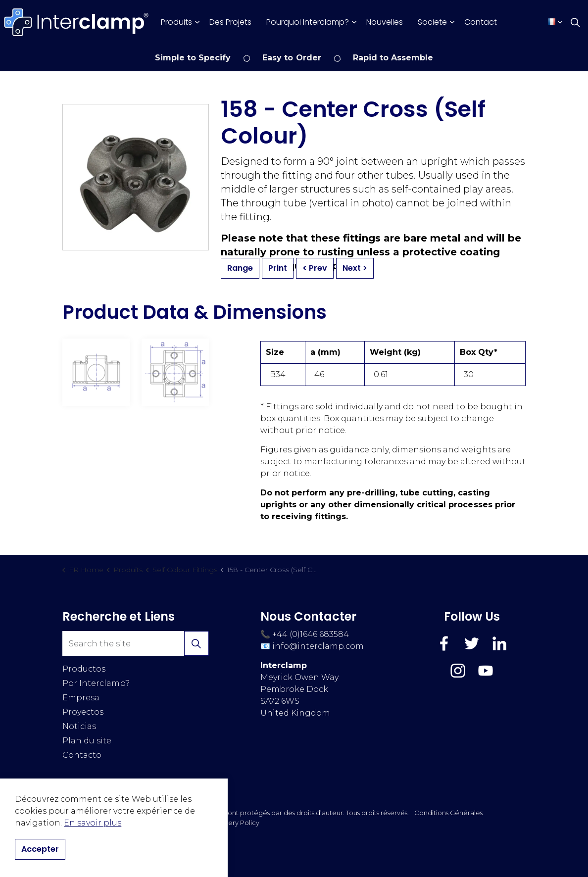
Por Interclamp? (96, 683)
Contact (481, 22)
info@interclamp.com (318, 646)
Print (278, 268)
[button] (196, 643)
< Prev (315, 268)
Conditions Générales (448, 813)
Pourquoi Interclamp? (308, 22)
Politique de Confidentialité (107, 823)
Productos (84, 669)
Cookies (169, 823)
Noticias (79, 726)
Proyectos (83, 712)
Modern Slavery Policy (223, 823)
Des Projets (230, 22)
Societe (432, 22)
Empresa (81, 698)
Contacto (82, 755)
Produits (176, 22)
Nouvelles (385, 22)
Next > (355, 268)
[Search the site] (136, 643)
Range (240, 268)
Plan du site (87, 741)
